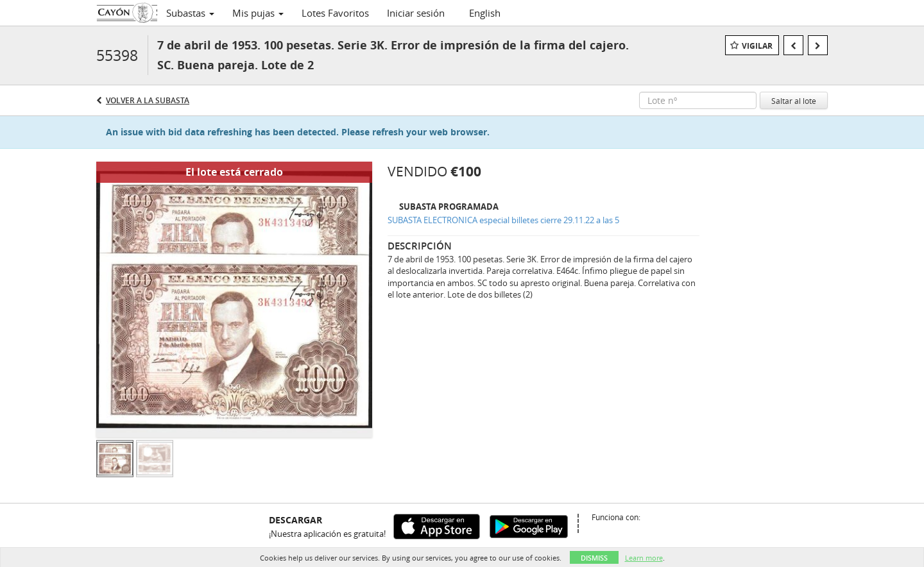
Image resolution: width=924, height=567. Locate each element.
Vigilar (757, 46)
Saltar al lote (794, 101)
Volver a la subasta (148, 100)
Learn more (644, 558)
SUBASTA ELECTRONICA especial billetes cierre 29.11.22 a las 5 (503, 220)
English (485, 13)
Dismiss (594, 558)
